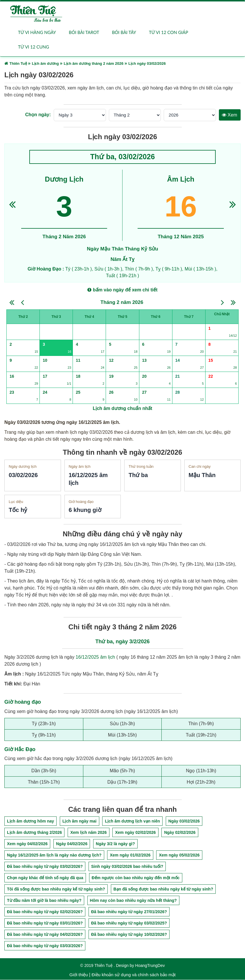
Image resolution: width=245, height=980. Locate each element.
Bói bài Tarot (84, 33)
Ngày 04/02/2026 (72, 844)
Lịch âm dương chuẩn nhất (123, 409)
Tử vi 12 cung (34, 47)
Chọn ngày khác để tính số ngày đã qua (45, 878)
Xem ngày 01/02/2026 (130, 855)
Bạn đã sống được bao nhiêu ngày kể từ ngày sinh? (163, 889)
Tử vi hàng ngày (37, 33)
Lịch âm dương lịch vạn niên (132, 821)
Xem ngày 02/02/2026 (135, 833)
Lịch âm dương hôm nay (30, 821)
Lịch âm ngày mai (80, 821)
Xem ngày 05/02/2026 (179, 855)
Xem (229, 115)
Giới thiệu (79, 975)
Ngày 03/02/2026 (184, 821)
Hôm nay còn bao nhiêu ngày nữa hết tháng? (133, 901)
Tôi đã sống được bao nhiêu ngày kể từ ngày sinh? (56, 889)
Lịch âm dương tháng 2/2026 (34, 833)
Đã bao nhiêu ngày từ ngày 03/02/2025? (129, 923)
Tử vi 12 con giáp (169, 33)
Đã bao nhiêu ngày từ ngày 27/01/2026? (129, 912)
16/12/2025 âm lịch (96, 657)
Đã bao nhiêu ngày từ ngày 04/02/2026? (45, 935)
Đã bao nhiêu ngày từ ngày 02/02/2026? (45, 912)
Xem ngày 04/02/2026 (27, 844)
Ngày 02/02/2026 (180, 833)
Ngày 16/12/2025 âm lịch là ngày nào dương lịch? (54, 855)
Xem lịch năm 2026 (88, 833)
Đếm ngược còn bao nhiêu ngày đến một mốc (136, 878)
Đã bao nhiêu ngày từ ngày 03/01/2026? (45, 923)
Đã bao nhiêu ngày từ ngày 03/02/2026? (45, 867)
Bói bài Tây (124, 33)
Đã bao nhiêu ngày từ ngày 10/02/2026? (129, 935)
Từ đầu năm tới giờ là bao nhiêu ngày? (44, 901)
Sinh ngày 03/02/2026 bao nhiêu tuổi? (127, 867)
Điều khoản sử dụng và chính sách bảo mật (133, 975)
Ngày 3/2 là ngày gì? (115, 844)
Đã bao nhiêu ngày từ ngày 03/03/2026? (45, 946)
